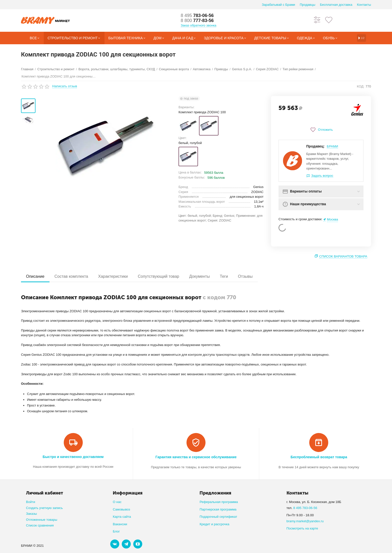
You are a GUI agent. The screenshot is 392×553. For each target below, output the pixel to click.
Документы (200, 276)
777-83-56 (197, 20)
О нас (117, 502)
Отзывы (245, 276)
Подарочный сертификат (218, 517)
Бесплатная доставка (336, 5)
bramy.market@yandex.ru (305, 521)
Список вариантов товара (343, 256)
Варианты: (186, 107)
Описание (35, 276)
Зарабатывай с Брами (278, 5)
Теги (224, 276)
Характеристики (113, 276)
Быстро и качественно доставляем (73, 457)
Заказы (31, 514)
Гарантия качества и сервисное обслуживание (196, 457)
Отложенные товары (42, 520)
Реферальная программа (219, 502)
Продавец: (315, 146)
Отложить (321, 130)
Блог (116, 531)
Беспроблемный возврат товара (319, 457)
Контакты (364, 5)
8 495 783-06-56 (305, 508)
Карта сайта (122, 517)
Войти (30, 502)
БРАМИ (332, 146)
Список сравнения (40, 525)
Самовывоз (121, 509)
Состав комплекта (71, 276)
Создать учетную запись (44, 508)
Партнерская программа (218, 509)
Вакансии (120, 524)
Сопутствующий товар (158, 276)
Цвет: (183, 138)
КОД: (361, 86)
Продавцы (307, 5)
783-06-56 (197, 15)
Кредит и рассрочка (214, 524)
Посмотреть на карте (302, 528)
